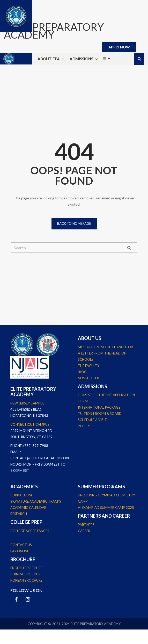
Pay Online (20, 551)
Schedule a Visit (92, 420)
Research (19, 514)
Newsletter (88, 378)
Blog (82, 372)
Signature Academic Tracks (36, 501)
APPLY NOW (119, 47)
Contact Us (21, 545)
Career (84, 531)
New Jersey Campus (27, 403)
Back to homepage (74, 223)
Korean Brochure (26, 580)
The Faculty (89, 366)
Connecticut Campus (30, 424)
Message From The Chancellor (105, 347)
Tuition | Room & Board (100, 414)
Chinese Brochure (26, 574)
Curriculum (21, 495)
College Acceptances (30, 531)
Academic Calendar (28, 508)
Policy (84, 426)
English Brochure (26, 568)
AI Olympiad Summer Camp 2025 (106, 508)
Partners (86, 525)
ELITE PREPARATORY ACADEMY (54, 31)
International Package (99, 407)
